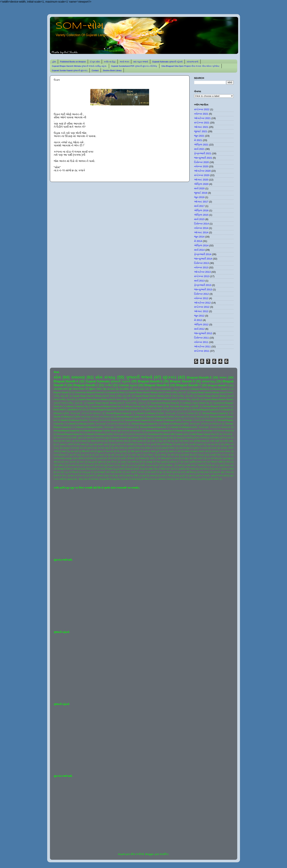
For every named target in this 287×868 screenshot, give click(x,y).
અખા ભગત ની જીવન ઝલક (87, 389)
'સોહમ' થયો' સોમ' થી (143, 389)
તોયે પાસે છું (176, 455)
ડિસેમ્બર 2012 (202, 294)
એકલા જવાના (81, 441)
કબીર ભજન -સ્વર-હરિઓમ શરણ (192, 441)
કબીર (108, 385)
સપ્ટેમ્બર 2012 (202, 307)
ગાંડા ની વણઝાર (87, 448)
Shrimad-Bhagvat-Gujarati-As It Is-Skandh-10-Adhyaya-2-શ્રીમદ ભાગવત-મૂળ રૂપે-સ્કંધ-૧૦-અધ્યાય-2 (169, 420)
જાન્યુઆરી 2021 (203, 158)
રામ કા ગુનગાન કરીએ (224, 469)
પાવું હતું (91, 462)
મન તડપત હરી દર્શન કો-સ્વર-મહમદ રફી (145, 465)
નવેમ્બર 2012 (201, 298)
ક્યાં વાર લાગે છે (214, 444)
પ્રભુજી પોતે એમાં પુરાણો (156, 462)
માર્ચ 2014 (199, 250)
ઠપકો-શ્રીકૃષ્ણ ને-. (61, 455)
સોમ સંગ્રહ (105, 377)
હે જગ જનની (179, 479)
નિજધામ (142, 458)
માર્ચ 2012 (199, 329)
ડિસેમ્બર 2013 (202, 263)
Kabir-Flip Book (155, 406)
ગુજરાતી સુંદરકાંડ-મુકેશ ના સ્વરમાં (193, 448)
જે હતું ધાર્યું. (122, 451)
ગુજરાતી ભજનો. (168, 448)
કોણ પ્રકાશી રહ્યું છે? (194, 444)
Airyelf (121, 854)
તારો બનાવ (115, 455)
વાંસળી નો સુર (156, 472)
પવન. (82, 462)
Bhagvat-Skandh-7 (188, 385)
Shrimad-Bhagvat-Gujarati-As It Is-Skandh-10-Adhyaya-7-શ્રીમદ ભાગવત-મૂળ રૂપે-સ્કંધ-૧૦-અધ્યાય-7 (98, 431)
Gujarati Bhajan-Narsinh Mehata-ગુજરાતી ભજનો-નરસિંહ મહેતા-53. (170, 399)
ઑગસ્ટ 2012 (201, 311)
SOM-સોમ (80, 26)
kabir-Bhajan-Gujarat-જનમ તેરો (205, 434)
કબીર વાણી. (215, 441)
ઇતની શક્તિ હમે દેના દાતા (220, 438)
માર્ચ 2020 (199, 188)
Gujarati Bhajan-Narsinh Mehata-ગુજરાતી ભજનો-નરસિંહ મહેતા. (80, 66)
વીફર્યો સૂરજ (172, 472)
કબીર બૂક (170, 441)
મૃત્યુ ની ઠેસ (86, 469)
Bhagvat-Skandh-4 (66, 381)
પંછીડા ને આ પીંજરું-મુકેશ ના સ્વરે (164, 458)
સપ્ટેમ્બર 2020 (202, 175)
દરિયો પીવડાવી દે (191, 455)
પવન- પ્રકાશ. (70, 462)
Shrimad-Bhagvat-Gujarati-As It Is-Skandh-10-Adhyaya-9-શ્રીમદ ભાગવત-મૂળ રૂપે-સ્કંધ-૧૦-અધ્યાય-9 (100, 434)
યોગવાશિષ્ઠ (124, 389)
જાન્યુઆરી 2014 (203, 259)
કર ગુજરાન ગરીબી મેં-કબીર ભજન (71, 444)
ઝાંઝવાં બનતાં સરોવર (221, 451)
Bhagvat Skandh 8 (182, 381)
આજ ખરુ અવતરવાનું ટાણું (97, 438)
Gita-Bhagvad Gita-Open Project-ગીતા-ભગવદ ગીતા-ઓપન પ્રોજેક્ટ (190, 66)
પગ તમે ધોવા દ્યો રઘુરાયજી (219, 458)
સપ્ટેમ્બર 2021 (202, 123)
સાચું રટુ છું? (180, 476)
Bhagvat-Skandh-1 (86, 385)
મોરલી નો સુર (139, 469)
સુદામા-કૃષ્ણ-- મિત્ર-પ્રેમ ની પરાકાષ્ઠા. (83, 479)
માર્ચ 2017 (199, 206)
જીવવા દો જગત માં (105, 451)
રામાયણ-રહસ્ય (128, 385)
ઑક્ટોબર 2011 (202, 347)
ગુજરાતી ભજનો (139, 377)
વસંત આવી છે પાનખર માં (136, 472)
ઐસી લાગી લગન (98, 441)
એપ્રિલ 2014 (201, 245)
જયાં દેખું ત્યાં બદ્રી (70, 451)
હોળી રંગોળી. (214, 479)
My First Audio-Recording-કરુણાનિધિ (182, 406)
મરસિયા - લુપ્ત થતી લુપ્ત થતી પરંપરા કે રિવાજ (185, 465)
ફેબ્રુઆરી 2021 (203, 153)
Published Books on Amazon (73, 62)
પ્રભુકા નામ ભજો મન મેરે (131, 462)
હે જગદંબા (193, 479)
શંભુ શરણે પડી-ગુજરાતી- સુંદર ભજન (215, 472)
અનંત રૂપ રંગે (62, 438)
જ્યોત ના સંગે (175, 451)
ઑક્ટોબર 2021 (202, 118)
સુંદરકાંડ (169, 377)
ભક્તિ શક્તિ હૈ (59, 465)
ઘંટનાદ (214, 448)
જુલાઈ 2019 (201, 193)
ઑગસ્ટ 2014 (201, 232)
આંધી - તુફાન (77, 438)
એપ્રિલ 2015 (201, 215)
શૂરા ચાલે (119, 476)
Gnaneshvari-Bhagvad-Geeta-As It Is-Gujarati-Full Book (100, 392)
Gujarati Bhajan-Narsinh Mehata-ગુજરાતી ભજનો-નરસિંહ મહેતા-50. (164, 396)
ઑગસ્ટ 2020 (201, 180)
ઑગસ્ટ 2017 (201, 202)
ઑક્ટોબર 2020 (202, 171)
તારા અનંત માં (101, 455)
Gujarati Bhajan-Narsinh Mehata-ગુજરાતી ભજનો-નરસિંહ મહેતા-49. (102, 396)
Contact (95, 70)
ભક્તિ (228, 462)
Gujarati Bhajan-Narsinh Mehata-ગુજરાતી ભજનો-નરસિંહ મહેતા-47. (158, 392)
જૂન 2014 (199, 237)
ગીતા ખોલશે (119, 448)
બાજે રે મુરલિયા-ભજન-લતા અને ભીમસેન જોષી (203, 462)
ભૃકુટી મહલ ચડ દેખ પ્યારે (114, 465)
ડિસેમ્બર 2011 (202, 338)
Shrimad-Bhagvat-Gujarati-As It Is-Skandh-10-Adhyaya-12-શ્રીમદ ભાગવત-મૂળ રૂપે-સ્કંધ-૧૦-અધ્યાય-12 (161, 417)
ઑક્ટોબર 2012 (202, 303)
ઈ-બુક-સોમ (95, 62)
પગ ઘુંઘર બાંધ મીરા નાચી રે (193, 458)
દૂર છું (204, 455)
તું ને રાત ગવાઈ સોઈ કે (133, 455)
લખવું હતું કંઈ (88, 472)
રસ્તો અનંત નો (205, 469)
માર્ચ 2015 (199, 219)
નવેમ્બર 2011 (201, 342)
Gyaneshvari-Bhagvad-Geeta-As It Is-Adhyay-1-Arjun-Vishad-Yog (180, 403)
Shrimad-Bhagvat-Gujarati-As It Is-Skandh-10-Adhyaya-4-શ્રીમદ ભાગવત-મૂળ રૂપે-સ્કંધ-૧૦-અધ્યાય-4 (176, 424)
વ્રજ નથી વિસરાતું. (189, 472)
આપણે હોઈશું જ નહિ (164, 438)
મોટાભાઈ (111, 389)
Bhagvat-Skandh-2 (218, 385)
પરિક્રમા (57, 462)
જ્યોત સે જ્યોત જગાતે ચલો (196, 451)
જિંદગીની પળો (88, 451)
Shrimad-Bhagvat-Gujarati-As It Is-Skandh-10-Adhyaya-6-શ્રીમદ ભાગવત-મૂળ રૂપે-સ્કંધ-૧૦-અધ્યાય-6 (185, 427)
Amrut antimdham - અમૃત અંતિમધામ (172, 389)
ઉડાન (56, 441)
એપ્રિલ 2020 (201, 184)
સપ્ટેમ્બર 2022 (202, 109)
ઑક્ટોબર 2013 (202, 272)
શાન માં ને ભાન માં (78, 476)
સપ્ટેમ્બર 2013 (202, 276)
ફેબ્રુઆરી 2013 (203, 285)
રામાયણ (78, 377)
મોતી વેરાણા (125, 469)
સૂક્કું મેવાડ (117, 479)
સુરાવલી (106, 479)
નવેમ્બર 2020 (201, 166)
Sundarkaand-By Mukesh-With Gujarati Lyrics (168, 434)
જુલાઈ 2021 (201, 131)
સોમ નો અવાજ (131, 479)
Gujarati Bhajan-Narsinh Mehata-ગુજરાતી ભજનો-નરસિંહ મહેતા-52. (108, 399)
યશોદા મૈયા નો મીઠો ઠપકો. (159, 469)
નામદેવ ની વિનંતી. (128, 458)
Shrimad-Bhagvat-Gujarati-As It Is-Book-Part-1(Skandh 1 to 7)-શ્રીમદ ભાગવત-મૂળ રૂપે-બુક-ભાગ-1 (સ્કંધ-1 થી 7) (139, 410)
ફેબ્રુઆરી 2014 (203, 254)
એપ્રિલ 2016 (201, 210)
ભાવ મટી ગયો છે (93, 465)
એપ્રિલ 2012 (201, 325)
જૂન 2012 (199, 316)
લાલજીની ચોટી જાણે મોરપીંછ (110, 472)
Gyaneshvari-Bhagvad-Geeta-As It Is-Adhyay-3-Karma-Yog (118, 406)
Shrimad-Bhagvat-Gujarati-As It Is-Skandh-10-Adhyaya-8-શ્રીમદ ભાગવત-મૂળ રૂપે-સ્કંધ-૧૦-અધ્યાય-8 (189, 431)
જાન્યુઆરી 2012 (203, 333)
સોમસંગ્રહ (209, 381)
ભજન (223, 377)
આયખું (180, 438)
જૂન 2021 (199, 136)
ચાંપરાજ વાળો (193, 62)
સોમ (57, 377)
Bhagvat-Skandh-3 (199, 377)
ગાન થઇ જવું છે (104, 448)
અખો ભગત (124, 62)
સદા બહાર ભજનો (141, 62)
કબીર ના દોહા (110, 62)
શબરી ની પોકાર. (60, 476)
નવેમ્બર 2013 (201, 267)
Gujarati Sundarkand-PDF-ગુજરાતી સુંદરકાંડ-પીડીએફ (134, 66)
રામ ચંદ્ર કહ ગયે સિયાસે (67, 472)
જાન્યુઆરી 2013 (203, 289)
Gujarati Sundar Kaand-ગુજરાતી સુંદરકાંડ (70, 70)
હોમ (54, 62)
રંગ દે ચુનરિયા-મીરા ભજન (185, 469)
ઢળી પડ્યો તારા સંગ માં (82, 455)
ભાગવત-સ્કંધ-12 (76, 465)
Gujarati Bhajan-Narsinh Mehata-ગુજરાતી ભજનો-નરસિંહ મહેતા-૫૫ (117, 403)
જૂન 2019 (199, 197)
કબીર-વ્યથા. (228, 441)
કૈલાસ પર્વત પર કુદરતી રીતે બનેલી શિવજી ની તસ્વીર (159, 444)
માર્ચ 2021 (199, 149)
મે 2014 (198, 241)
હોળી (203, 479)
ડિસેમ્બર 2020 (202, 162)
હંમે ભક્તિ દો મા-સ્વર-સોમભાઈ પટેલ (155, 479)
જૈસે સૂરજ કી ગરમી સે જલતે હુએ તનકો (148, 451)
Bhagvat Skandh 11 (222, 389)
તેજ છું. (164, 455)
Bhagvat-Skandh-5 (150, 381)
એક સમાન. (67, 441)
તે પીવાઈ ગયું (152, 455)
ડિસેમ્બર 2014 (202, 224)
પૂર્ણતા (100, 462)
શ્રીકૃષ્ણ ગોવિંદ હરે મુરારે (136, 476)
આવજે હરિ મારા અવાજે (196, 438)
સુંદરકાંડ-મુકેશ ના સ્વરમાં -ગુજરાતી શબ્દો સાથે (208, 476)
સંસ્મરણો (154, 476)
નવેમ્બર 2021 (201, 114)
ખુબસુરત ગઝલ (70, 448)
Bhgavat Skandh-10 (62, 392)
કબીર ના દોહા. (156, 441)
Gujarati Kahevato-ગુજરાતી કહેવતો (167, 62)
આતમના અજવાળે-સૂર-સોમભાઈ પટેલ (128, 438)
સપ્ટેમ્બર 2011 (202, 351)
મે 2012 (198, 320)
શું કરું (109, 476)
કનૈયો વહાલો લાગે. (139, 441)
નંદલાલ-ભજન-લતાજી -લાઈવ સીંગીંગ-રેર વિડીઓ (74, 458)
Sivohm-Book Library (112, 70)
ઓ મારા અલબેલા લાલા (118, 441)
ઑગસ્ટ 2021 (201, 127)
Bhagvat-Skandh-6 (157, 385)
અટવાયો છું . (228, 434)
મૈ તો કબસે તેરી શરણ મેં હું (105, 469)
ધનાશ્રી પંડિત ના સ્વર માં (220, 455)
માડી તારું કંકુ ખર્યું (215, 465)
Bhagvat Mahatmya (200, 389)
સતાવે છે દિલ (166, 476)
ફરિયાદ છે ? (175, 462)
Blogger (150, 854)
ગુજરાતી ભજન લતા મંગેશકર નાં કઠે (143, 448)
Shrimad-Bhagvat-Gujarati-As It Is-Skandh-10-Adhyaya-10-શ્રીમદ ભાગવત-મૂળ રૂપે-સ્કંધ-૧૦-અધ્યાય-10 (152, 413)
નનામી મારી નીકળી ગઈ (107, 458)
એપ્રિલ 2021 (201, 145)
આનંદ (149, 438)
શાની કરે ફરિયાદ (96, 476)
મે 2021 (198, 140)
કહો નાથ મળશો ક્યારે (99, 444)
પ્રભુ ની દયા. (112, 462)
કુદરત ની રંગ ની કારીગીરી (123, 444)
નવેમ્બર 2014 (201, 228)
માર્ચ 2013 (199, 281)
